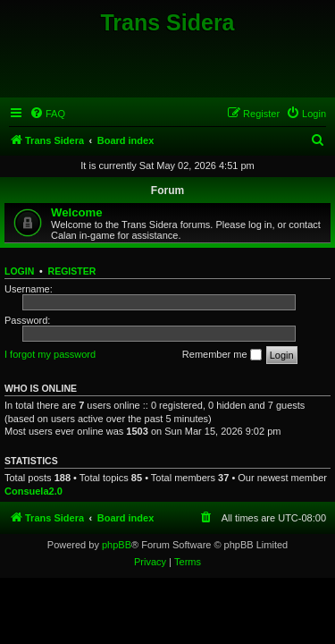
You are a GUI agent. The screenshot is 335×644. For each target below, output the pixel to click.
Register (72, 271)
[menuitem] (47, 114)
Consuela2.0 (33, 491)
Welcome (77, 212)
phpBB (117, 545)
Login (19, 271)
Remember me (222, 355)
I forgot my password (50, 354)
